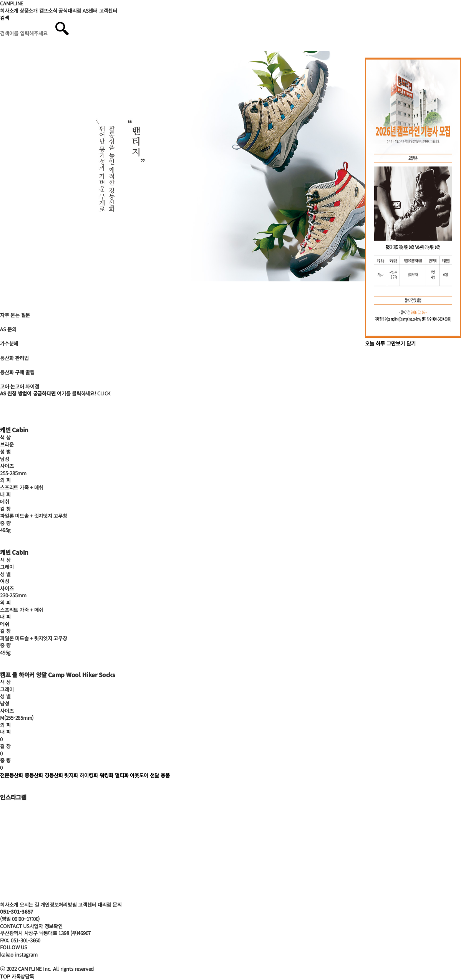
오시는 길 (29, 905)
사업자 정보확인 (46, 926)
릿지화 (71, 775)
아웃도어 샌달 (144, 775)
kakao (7, 954)
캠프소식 (48, 11)
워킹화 (106, 775)
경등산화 (54, 775)
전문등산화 (12, 775)
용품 (165, 775)
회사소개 (9, 11)
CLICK (104, 393)
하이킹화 (89, 775)
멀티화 (122, 775)
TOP (5, 976)
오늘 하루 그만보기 (385, 343)
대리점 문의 (110, 905)
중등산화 (34, 775)
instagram (26, 954)
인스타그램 (13, 797)
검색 (5, 18)
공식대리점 (70, 11)
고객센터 (108, 11)
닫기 (411, 343)
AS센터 (90, 11)
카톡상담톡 (23, 976)
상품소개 (29, 11)
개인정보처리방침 (58, 905)
